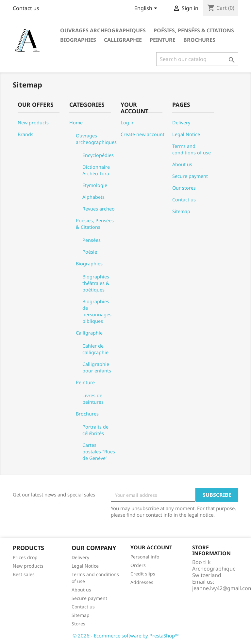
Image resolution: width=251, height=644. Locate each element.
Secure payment (190, 176)
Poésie (90, 252)
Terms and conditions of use (192, 149)
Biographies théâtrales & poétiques (96, 283)
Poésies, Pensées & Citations (194, 30)
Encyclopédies (98, 155)
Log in (128, 123)
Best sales (24, 574)
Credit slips (143, 574)
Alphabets (93, 197)
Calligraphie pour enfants (97, 367)
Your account (151, 547)
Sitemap (181, 211)
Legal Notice (186, 134)
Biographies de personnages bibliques (97, 311)
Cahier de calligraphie (95, 349)
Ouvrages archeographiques (103, 30)
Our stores (184, 188)
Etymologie (95, 185)
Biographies (78, 40)
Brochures (199, 40)
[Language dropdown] (147, 9)
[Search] (197, 59)
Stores (78, 624)
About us (182, 164)
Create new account (142, 134)
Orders (138, 565)
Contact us (26, 8)
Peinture (163, 40)
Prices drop (25, 557)
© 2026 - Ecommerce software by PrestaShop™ (126, 636)
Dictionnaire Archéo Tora (96, 170)
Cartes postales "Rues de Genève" (99, 452)
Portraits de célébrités (95, 430)
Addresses (142, 582)
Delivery (181, 123)
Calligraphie (123, 40)
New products (33, 123)
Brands (25, 134)
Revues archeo (99, 209)
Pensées (92, 240)
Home (76, 123)
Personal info (145, 557)
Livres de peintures (93, 399)
